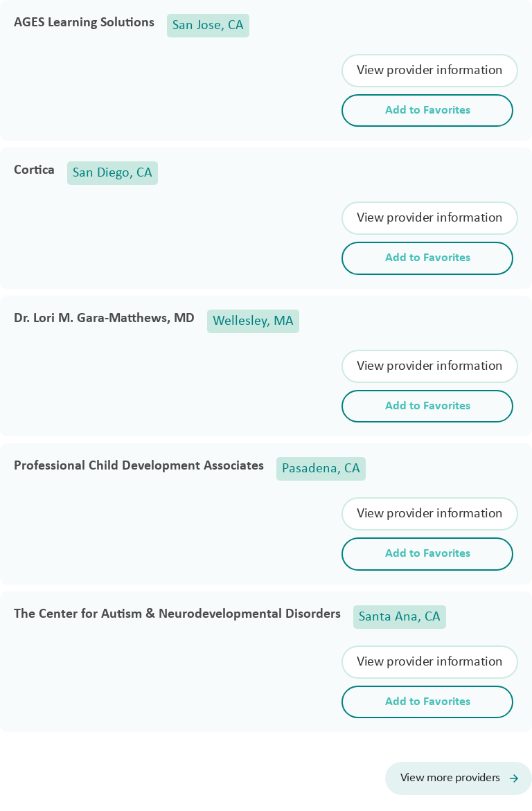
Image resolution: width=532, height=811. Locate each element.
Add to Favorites (428, 110)
